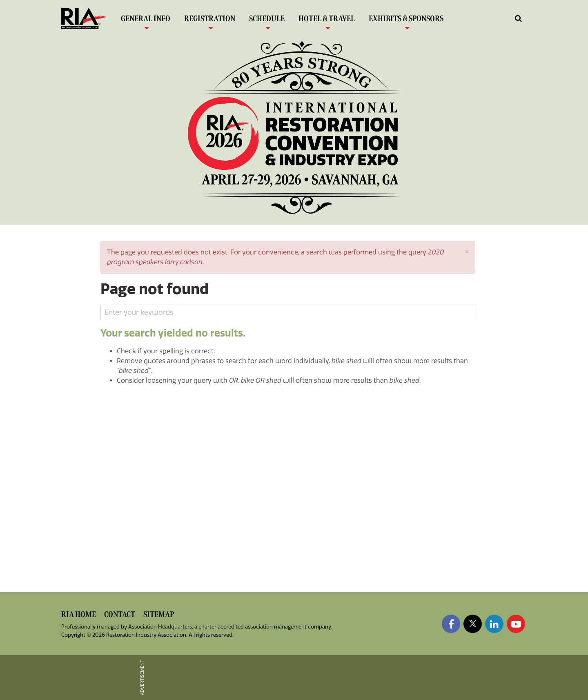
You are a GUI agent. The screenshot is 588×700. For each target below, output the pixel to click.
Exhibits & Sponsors (406, 20)
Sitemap (159, 614)
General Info (146, 20)
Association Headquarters (160, 627)
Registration (210, 20)
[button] (467, 251)
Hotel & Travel (327, 20)
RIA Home (79, 614)
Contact (120, 614)
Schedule (267, 20)
